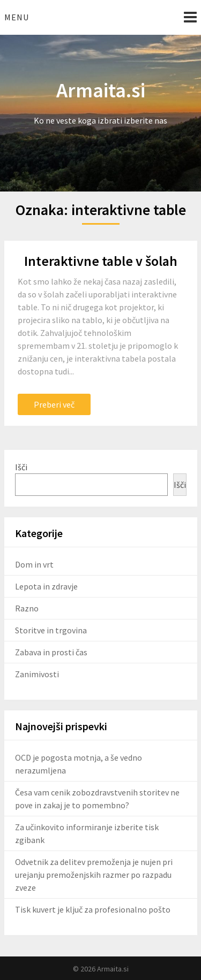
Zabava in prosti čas (51, 652)
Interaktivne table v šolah (101, 261)
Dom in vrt (34, 564)
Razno (27, 608)
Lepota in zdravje (46, 586)
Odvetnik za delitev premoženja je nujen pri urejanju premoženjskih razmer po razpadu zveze (94, 875)
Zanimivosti (37, 674)
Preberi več (54, 404)
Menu (17, 17)
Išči (21, 467)
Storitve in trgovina (51, 630)
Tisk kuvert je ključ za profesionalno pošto (93, 909)
